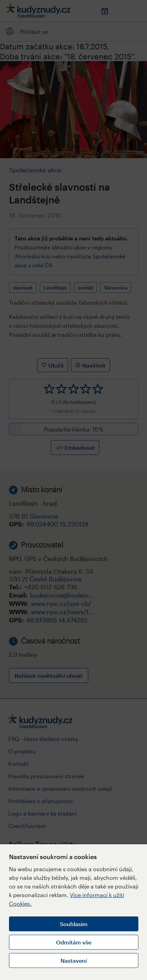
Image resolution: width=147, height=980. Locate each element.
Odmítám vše (74, 942)
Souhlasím (74, 924)
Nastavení (74, 960)
